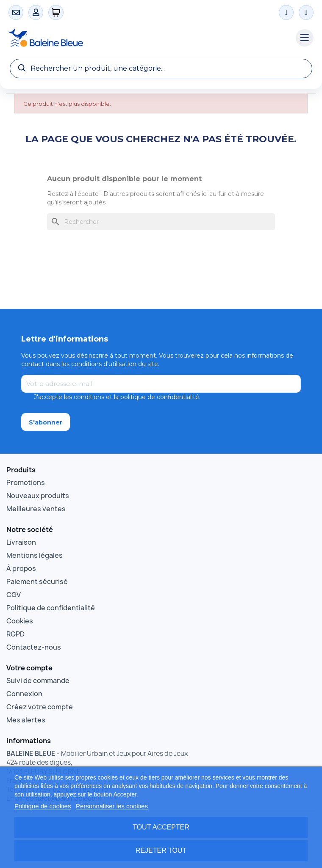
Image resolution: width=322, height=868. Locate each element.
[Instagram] (286, 12)
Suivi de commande (38, 681)
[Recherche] (161, 69)
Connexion (24, 694)
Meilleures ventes (36, 509)
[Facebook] (306, 12)
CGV (14, 595)
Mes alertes (26, 720)
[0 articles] (56, 12)
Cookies (20, 621)
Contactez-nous (34, 647)
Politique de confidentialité (51, 608)
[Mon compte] (36, 12)
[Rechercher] (161, 222)
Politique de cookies (43, 806)
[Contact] (16, 12)
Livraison (21, 542)
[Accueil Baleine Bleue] (148, 38)
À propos (21, 568)
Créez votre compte (40, 707)
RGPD (15, 634)
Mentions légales (35, 555)
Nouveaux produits (38, 496)
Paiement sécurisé (37, 581)
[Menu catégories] (305, 38)
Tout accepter (161, 827)
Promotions (26, 482)
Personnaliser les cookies (112, 806)
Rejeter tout (161, 850)
